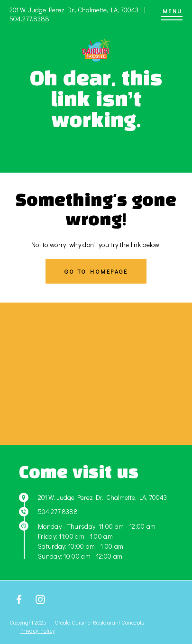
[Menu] (172, 14)
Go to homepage (96, 271)
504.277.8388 (29, 19)
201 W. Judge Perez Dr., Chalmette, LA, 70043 (75, 10)
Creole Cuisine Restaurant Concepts (99, 622)
